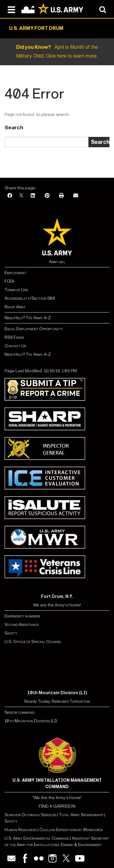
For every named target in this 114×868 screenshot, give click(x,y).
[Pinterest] (47, 196)
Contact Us (15, 346)
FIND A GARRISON (57, 806)
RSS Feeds (14, 337)
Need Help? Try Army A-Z (28, 318)
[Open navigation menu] (11, 9)
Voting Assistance (22, 625)
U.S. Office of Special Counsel (33, 642)
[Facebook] (10, 196)
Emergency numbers (22, 616)
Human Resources (21, 830)
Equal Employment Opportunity (34, 329)
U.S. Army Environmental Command (37, 838)
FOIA (9, 281)
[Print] (61, 196)
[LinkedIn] (33, 196)
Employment (16, 273)
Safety (11, 633)
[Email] (76, 196)
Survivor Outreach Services (30, 815)
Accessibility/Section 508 (30, 298)
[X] (21, 196)
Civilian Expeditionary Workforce (71, 830)
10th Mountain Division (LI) (31, 721)
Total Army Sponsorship (81, 815)
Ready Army (15, 307)
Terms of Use (16, 290)
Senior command (19, 712)
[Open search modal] (103, 9)
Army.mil (57, 262)
